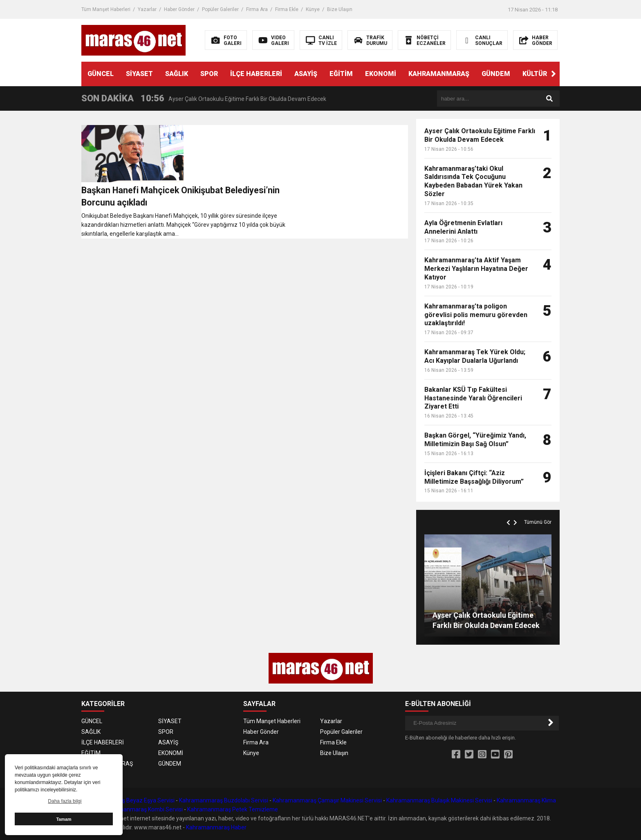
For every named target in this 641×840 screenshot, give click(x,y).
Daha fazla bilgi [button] (65, 801)
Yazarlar (147, 9)
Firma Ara (257, 9)
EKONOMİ (381, 74)
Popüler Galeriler (220, 9)
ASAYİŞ (306, 74)
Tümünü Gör (538, 522)
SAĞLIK (177, 74)
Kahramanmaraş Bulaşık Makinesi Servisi (439, 800)
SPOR (209, 74)
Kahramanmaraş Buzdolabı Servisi (224, 800)
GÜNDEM (496, 74)
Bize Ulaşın (340, 9)
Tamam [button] (64, 819)
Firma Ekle (287, 9)
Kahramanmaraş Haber (216, 827)
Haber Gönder (179, 9)
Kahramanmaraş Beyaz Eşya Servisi (128, 800)
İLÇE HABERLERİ (256, 74)
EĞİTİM (341, 74)
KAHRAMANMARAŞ (439, 74)
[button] (554, 74)
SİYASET (139, 74)
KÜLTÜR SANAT (547, 74)
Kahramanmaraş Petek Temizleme (233, 809)
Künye (313, 9)
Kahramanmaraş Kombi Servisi (143, 809)
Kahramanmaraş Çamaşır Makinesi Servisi (327, 800)
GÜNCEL (101, 74)
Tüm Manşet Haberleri (106, 9)
